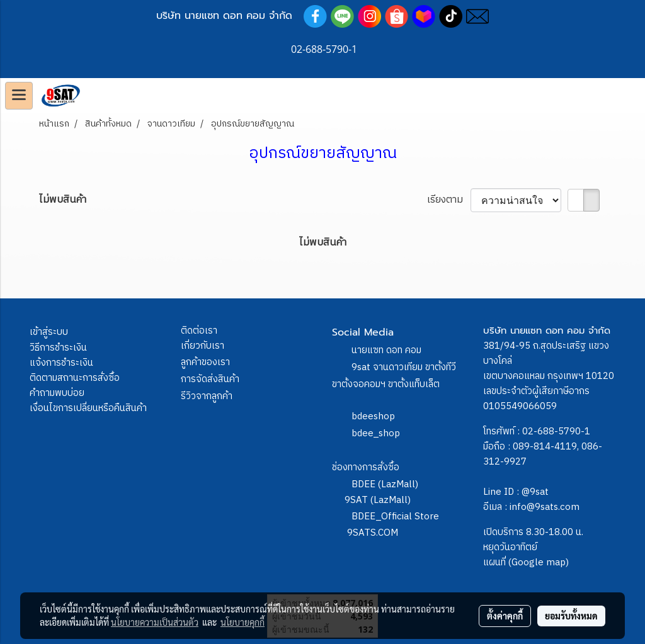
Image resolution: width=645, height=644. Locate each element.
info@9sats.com (545, 507)
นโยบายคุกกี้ (243, 622)
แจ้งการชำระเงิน (61, 363)
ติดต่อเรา (199, 331)
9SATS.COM (373, 533)
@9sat (535, 492)
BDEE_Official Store (395, 517)
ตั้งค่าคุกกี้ (505, 616)
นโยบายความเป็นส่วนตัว (155, 622)
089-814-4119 (545, 447)
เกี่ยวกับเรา (203, 346)
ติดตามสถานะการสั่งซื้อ (75, 378)
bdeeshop (373, 416)
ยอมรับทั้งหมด (571, 616)
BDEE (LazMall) (385, 484)
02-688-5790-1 (556, 432)
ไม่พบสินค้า (63, 200)
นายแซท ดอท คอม (386, 350)
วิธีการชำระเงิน (58, 348)
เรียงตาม (449, 200)
